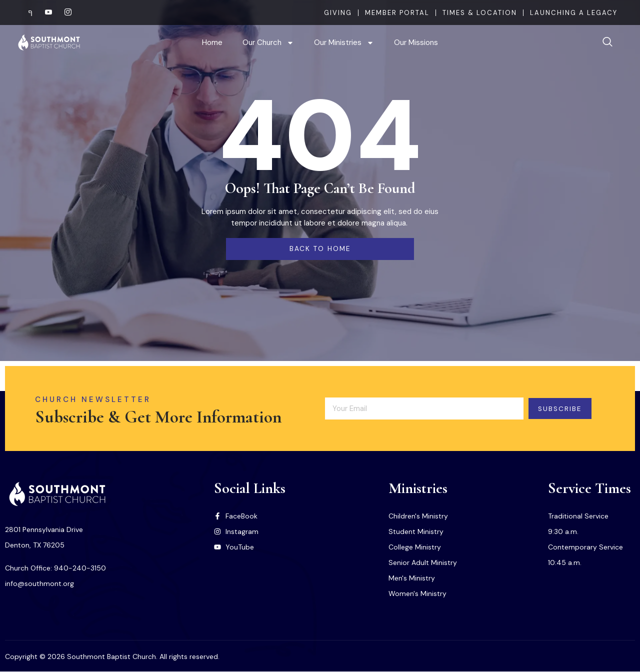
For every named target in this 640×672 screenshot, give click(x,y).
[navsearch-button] (607, 42)
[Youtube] (44, 12)
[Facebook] (25, 12)
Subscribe (566, 408)
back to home (320, 249)
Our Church (268, 43)
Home (212, 42)
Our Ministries (344, 43)
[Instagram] (64, 12)
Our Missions (416, 42)
